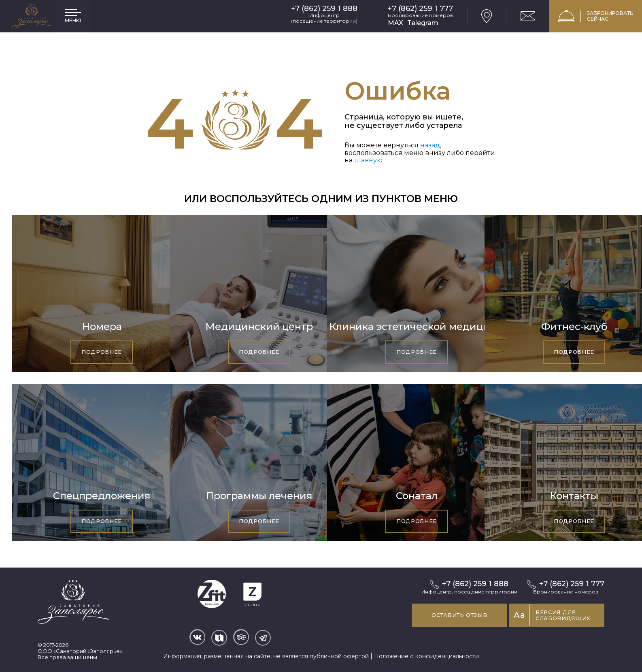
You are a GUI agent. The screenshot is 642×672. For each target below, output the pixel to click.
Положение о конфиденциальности (426, 654)
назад (430, 145)
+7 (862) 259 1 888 (324, 9)
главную (368, 160)
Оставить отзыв (452, 615)
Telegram (423, 23)
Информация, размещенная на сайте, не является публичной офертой (266, 654)
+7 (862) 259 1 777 (420, 9)
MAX (395, 23)
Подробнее (102, 352)
